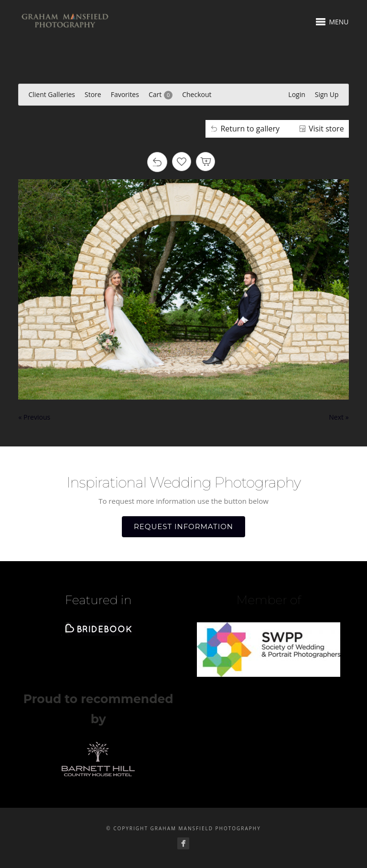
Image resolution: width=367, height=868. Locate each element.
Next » (339, 417)
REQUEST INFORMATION (183, 526)
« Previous (34, 417)
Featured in (98, 600)
